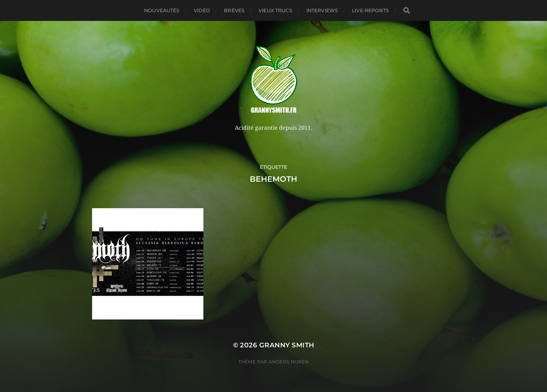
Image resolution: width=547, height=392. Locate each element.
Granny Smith (287, 345)
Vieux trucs (275, 10)
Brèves (234, 10)
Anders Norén (289, 362)
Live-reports (370, 10)
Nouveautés (162, 10)
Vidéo (202, 10)
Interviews (322, 10)
